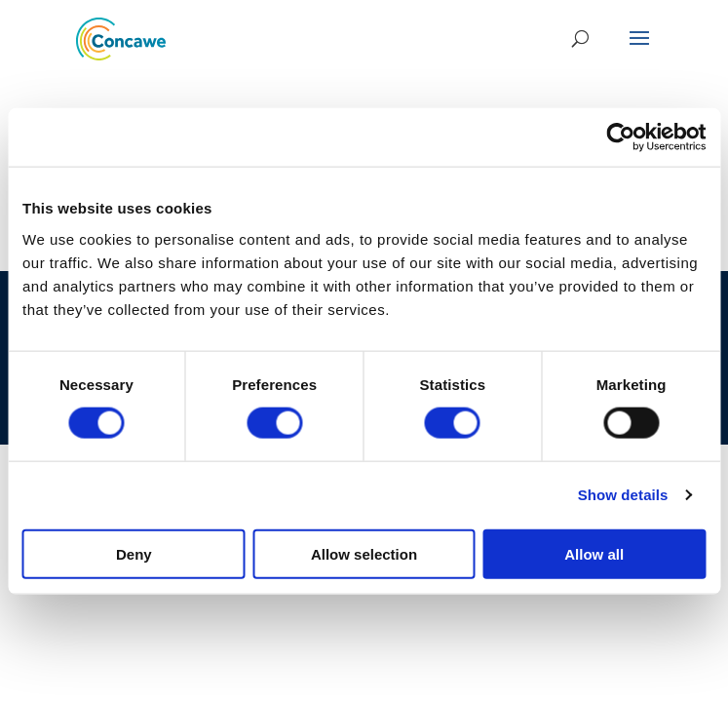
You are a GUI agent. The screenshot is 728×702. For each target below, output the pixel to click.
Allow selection (364, 553)
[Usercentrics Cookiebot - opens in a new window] (620, 137)
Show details (623, 495)
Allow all (594, 553)
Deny (134, 553)
